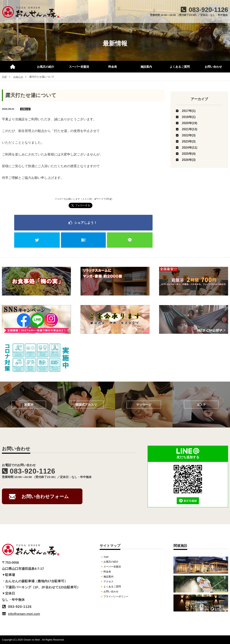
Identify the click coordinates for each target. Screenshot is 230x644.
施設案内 (146, 67)
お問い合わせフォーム (45, 496)
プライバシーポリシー (116, 596)
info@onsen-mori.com (24, 614)
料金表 (113, 67)
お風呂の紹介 (46, 67)
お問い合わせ (213, 67)
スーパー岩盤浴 (79, 67)
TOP (14, 65)
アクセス (108, 582)
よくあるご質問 (180, 67)
